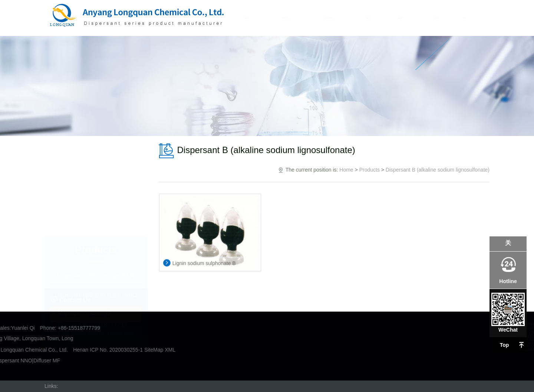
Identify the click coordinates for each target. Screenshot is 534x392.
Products (330, 18)
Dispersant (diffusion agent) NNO (96, 186)
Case (367, 18)
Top (505, 345)
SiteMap (33, 350)
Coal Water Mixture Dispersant (96, 225)
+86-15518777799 (102, 279)
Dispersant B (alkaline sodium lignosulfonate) (98, 205)
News (400, 18)
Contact (435, 18)
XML (49, 350)
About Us (287, 18)
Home (249, 18)
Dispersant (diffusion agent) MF (96, 167)
